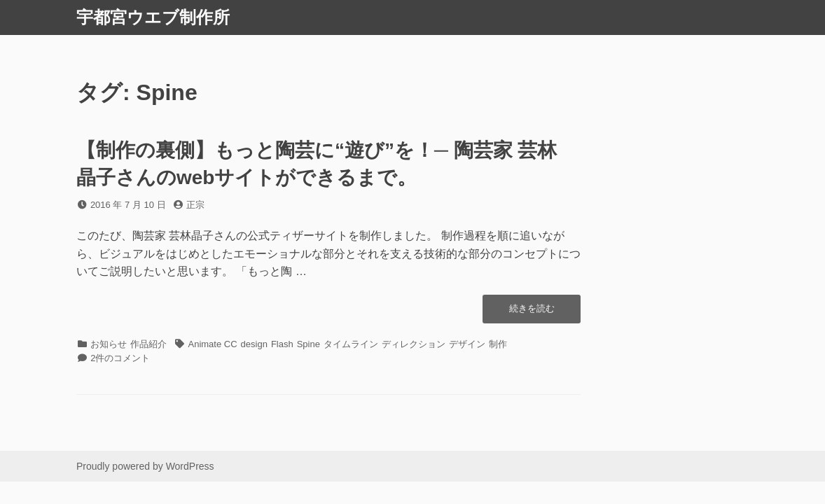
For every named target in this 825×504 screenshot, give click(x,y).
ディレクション (414, 344)
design (254, 344)
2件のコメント (120, 358)
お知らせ (109, 344)
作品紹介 (148, 344)
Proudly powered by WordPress (145, 466)
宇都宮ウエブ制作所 (153, 17)
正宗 (195, 205)
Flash (282, 344)
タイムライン (351, 344)
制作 (498, 344)
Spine (308, 344)
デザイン (467, 344)
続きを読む (532, 313)
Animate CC (213, 344)
